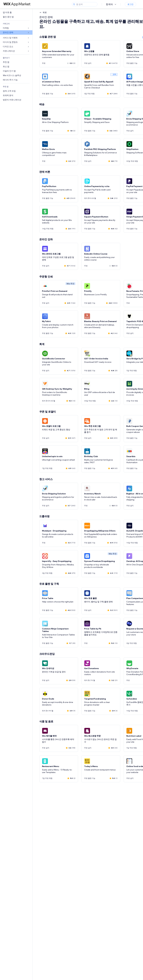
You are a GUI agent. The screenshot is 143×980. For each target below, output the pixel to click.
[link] (16, 12)
